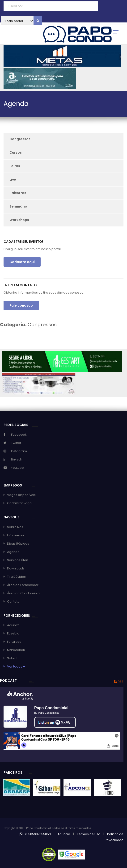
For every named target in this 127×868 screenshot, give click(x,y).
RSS (119, 682)
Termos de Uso (89, 834)
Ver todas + (16, 666)
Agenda (13, 552)
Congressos (20, 139)
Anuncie (64, 834)
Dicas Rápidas (18, 544)
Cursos (16, 152)
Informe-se (16, 535)
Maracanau (16, 650)
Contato (13, 601)
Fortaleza (14, 642)
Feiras (15, 166)
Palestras (18, 193)
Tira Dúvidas (16, 577)
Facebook (19, 435)
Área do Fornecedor (23, 585)
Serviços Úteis (18, 560)
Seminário (18, 206)
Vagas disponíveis (21, 495)
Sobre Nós (15, 527)
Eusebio (13, 633)
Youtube (17, 468)
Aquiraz (13, 625)
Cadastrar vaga (19, 503)
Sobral (12, 658)
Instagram (19, 451)
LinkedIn (17, 459)
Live (13, 179)
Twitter (16, 443)
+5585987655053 (35, 834)
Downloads (16, 568)
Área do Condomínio (23, 593)
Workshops (19, 220)
